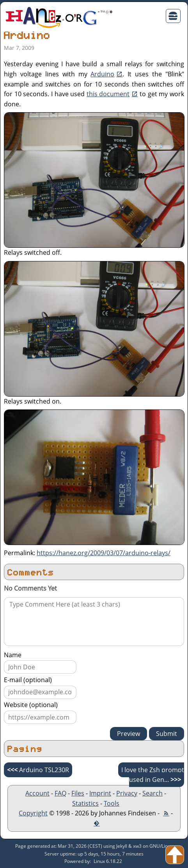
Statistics (85, 803)
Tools (112, 803)
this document (108, 94)
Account (37, 793)
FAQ (60, 793)
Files (78, 793)
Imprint (100, 793)
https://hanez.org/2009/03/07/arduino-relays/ (104, 553)
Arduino (102, 74)
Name (13, 655)
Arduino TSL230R (38, 770)
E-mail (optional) (28, 680)
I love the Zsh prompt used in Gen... (153, 775)
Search (153, 793)
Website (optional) (31, 705)
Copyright (33, 813)
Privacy (127, 793)
